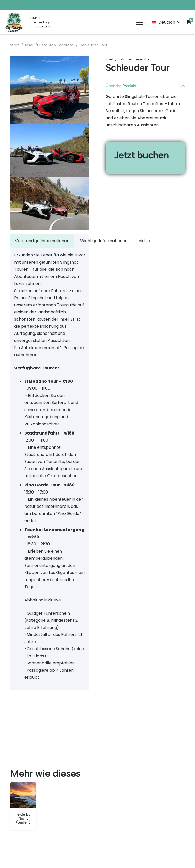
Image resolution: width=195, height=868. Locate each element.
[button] (139, 22)
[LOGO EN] (14, 22)
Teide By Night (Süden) (23, 818)
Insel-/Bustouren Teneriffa (49, 45)
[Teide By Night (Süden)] (23, 795)
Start (15, 45)
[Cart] (188, 22)
